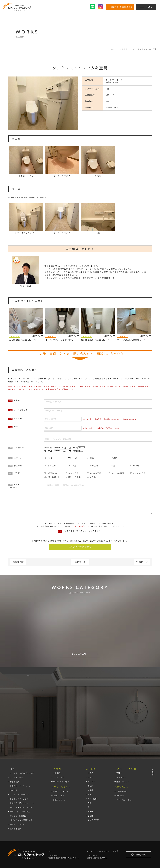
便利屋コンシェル (17, 792)
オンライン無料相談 (18, 783)
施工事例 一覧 (80, 562)
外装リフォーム (60, 767)
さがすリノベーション (19, 766)
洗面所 (90, 753)
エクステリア (93, 787)
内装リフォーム (60, 763)
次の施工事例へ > (142, 562)
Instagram (139, 822)
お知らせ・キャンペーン (20, 753)
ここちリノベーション (19, 762)
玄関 (89, 770)
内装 (89, 762)
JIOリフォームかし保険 (20, 779)
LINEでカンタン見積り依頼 (21, 787)
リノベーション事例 (125, 736)
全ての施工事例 (85, 655)
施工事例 (123, 49)
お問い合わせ (122, 759)
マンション (121, 745)
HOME (112, 49)
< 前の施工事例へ (18, 562)
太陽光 (90, 779)
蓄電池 (90, 783)
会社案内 (57, 740)
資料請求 (120, 763)
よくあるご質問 (16, 745)
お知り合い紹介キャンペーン (22, 770)
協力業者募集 (15, 796)
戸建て (119, 740)
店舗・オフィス (123, 749)
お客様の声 (15, 749)
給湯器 (90, 757)
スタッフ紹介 (59, 745)
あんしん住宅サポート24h (21, 775)
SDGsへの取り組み (61, 749)
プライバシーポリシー (80, 527)
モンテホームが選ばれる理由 (22, 740)
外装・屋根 (92, 766)
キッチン (91, 749)
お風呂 (90, 740)
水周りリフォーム (61, 759)
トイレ (90, 745)
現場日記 (14, 758)
